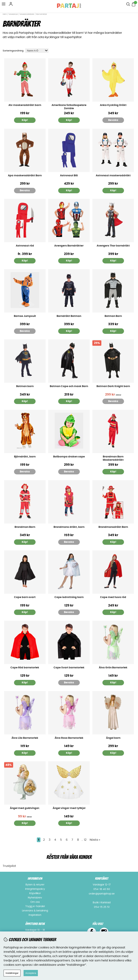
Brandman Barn (25, 527)
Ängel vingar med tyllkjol (69, 808)
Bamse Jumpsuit (25, 316)
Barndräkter (42, 14)
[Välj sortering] (37, 51)
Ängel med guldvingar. (25, 808)
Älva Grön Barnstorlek (113, 668)
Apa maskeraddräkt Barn (25, 176)
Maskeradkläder (27, 14)
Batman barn (25, 386)
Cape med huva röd (113, 597)
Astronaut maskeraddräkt (113, 176)
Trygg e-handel (35, 906)
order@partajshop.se (102, 894)
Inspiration (35, 915)
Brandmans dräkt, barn (69, 527)
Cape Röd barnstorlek (25, 668)
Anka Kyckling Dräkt (113, 105)
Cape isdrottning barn (69, 597)
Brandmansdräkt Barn (113, 527)
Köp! (25, 120)
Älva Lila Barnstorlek (25, 738)
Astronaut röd (25, 246)
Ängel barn (113, 738)
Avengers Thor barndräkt (113, 246)
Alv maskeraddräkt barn (25, 105)
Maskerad (13, 14)
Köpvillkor (35, 893)
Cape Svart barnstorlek (69, 668)
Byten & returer (35, 885)
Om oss (35, 902)
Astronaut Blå (69, 176)
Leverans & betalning (35, 911)
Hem (5, 14)
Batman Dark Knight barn (113, 386)
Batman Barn (113, 316)
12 (85, 840)
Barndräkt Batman (69, 316)
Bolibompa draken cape (69, 457)
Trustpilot (9, 866)
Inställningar (12, 973)
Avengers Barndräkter (69, 246)
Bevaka (113, 120)
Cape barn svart (25, 597)
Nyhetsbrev (35, 898)
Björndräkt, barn (25, 457)
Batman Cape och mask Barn (69, 386)
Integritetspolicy (35, 889)
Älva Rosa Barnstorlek (69, 738)
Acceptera (31, 973)
